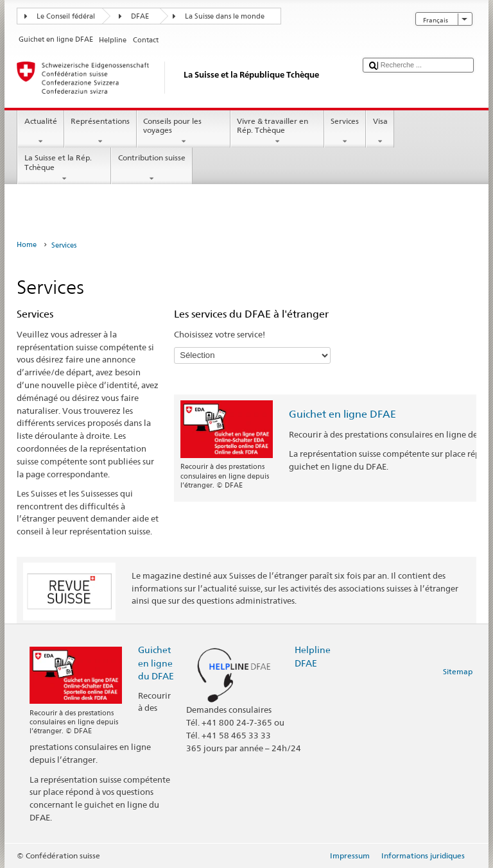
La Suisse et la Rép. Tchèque (64, 168)
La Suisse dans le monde (225, 16)
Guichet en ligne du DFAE (156, 662)
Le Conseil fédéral (66, 16)
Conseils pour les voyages (184, 132)
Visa (380, 132)
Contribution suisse (151, 168)
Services (345, 132)
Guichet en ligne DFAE (342, 414)
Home (27, 245)
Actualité (40, 132)
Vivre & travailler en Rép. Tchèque (277, 132)
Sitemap (458, 671)
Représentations (100, 132)
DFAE (140, 16)
